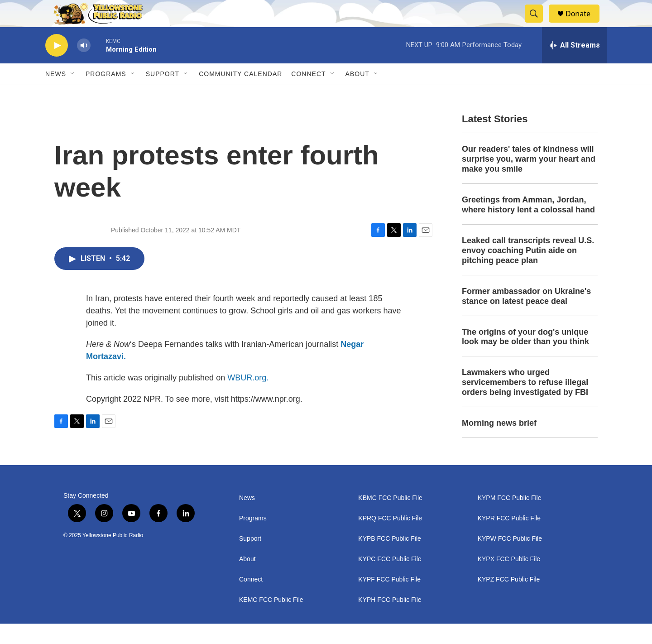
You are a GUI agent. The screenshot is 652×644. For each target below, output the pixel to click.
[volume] (84, 66)
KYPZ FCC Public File (509, 600)
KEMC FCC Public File (271, 620)
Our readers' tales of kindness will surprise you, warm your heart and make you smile (529, 179)
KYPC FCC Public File (390, 579)
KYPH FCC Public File (390, 620)
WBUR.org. (248, 398)
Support (163, 94)
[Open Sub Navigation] (73, 94)
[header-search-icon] (538, 24)
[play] (57, 66)
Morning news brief (499, 443)
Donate (584, 24)
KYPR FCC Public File (509, 539)
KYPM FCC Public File (510, 518)
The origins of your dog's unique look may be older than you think (525, 357)
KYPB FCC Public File (389, 559)
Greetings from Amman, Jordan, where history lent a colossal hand (528, 225)
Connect (308, 94)
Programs (106, 94)
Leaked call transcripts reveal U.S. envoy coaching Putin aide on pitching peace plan (528, 271)
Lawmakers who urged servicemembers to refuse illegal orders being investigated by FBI (525, 403)
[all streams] (574, 66)
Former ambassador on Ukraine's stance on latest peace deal (526, 317)
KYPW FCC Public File (510, 559)
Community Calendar (240, 94)
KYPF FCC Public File (389, 600)
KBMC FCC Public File (390, 518)
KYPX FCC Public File (509, 579)
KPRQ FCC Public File (390, 539)
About (247, 579)
